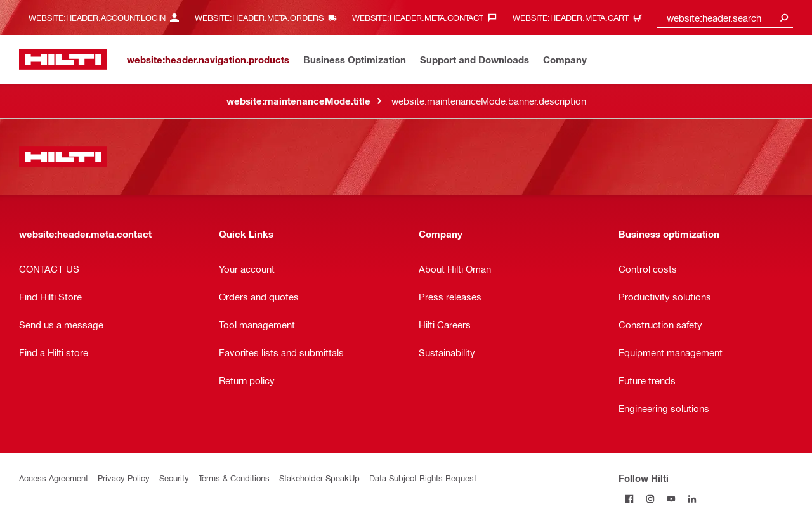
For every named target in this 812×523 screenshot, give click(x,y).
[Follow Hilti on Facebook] (629, 499)
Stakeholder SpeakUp (319, 478)
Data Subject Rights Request (423, 478)
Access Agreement (54, 478)
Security (174, 478)
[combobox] (725, 17)
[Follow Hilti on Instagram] (650, 499)
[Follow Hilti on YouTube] (671, 499)
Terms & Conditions (234, 478)
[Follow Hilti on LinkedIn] (692, 499)
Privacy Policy (124, 478)
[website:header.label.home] (63, 59)
